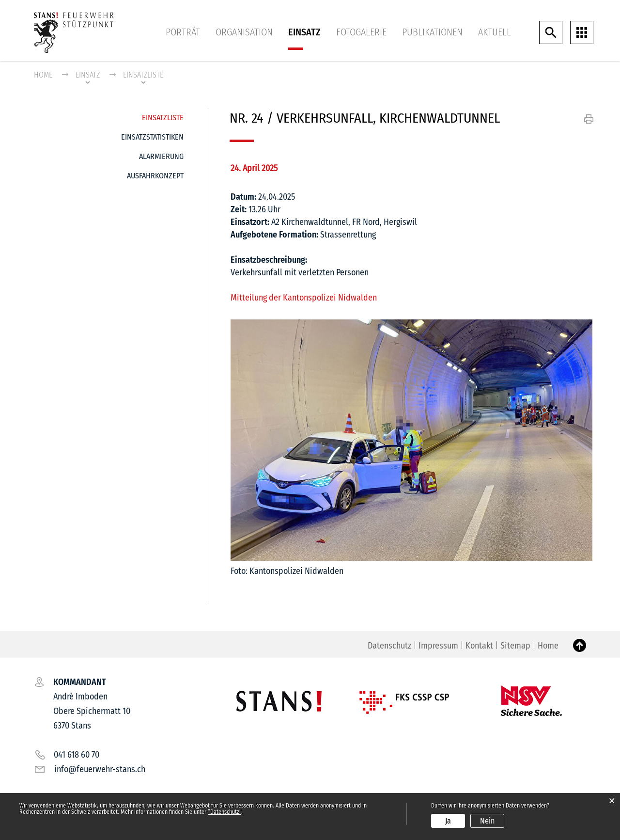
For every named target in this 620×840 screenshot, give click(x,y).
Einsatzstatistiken (152, 137)
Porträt (183, 32)
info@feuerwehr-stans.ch (100, 770)
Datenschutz (389, 646)
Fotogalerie (361, 32)
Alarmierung (161, 156)
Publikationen (432, 32)
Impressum (438, 646)
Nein (487, 821)
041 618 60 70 (77, 755)
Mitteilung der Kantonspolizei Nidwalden (309, 298)
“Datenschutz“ (225, 812)
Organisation (244, 32)
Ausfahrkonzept (155, 176)
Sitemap (515, 646)
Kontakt (479, 646)
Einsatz (304, 32)
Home (43, 75)
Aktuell (495, 32)
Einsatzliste (163, 115)
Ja (448, 821)
